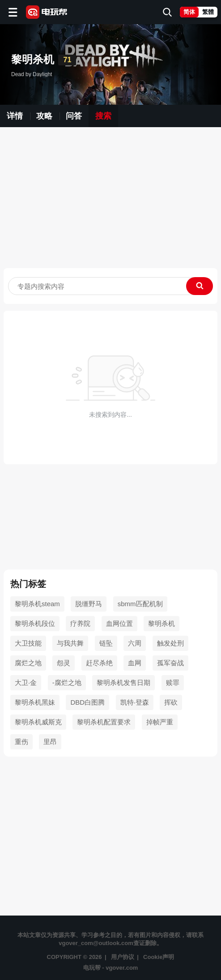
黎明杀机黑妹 (35, 702)
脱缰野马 (89, 604)
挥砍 (171, 702)
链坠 (106, 643)
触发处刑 (170, 643)
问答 (74, 116)
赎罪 (173, 683)
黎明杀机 (161, 623)
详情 (15, 116)
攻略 (44, 116)
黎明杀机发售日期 (123, 683)
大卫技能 (28, 643)
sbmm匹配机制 (140, 604)
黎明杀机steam (37, 604)
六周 (135, 643)
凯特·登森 (135, 702)
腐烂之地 (28, 663)
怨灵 (64, 663)
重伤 (21, 742)
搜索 (103, 116)
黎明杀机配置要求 (104, 722)
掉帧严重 (160, 722)
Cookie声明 (159, 957)
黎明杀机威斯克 (38, 722)
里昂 (50, 742)
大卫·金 (26, 683)
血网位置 (119, 623)
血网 (135, 663)
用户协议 (123, 957)
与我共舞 (70, 643)
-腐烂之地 (67, 683)
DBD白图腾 (87, 702)
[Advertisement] (110, 201)
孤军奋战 (170, 663)
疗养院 (80, 623)
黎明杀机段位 (35, 623)
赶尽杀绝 (99, 663)
